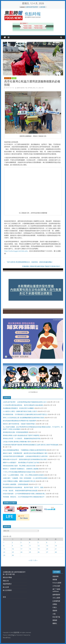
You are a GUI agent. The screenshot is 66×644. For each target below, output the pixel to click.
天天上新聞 (56, 598)
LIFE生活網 (56, 586)
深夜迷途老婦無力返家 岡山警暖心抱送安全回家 (19, 466)
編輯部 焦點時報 (21, 88)
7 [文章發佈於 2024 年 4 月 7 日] (55, 542)
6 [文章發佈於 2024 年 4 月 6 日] (47, 542)
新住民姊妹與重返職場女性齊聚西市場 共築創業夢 (19, 421)
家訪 (34, 88)
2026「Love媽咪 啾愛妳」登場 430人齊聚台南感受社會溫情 (23, 475)
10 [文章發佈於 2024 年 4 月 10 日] (21, 546)
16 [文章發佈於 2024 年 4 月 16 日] (13, 549)
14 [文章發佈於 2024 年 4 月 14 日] (56, 546)
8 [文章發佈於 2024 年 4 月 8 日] (4, 546)
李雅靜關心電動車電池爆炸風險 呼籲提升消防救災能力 (42, 266)
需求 (43, 88)
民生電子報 (56, 617)
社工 (37, 88)
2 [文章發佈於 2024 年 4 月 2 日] (12, 542)
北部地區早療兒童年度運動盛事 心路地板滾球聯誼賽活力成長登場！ (26, 456)
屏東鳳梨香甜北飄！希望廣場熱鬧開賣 (15, 432)
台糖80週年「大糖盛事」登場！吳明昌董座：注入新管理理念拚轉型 (25, 478)
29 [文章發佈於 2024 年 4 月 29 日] (4, 555)
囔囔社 (55, 623)
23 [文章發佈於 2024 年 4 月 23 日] (13, 552)
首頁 (4, 597)
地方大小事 (8, 78)
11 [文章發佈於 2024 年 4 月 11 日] (30, 546)
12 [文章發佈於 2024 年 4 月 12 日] (39, 546)
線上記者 (6, 587)
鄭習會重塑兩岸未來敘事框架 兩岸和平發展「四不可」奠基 (23, 487)
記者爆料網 (56, 601)
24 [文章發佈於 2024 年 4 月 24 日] (21, 552)
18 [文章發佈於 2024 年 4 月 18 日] (30, 549)
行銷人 (55, 607)
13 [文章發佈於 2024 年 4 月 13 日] (47, 546)
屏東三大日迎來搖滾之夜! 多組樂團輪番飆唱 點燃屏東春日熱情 (23, 418)
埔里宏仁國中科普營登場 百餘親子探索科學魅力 (19, 424)
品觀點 (55, 604)
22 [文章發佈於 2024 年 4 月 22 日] (4, 552)
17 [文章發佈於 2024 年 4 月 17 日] (21, 549)
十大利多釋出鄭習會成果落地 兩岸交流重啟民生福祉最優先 (23, 405)
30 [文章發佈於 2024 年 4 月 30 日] (13, 555)
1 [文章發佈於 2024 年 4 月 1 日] (4, 542)
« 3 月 (31, 560)
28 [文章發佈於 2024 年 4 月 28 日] (56, 552)
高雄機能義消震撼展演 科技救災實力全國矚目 (18, 408)
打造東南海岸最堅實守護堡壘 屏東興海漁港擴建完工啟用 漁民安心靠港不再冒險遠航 (31, 445)
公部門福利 (30, 88)
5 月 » (35, 560)
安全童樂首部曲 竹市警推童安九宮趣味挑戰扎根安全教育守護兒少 (25, 414)
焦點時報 (33, 14)
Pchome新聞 (57, 583)
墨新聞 (55, 611)
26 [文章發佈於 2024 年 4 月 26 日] (39, 552)
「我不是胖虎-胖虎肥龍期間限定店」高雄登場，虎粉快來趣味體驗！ (29, 262)
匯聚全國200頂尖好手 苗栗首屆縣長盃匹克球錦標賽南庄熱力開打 (25, 459)
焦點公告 (6, 581)
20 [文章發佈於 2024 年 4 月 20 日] (47, 549)
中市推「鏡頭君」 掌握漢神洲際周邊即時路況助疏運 (20, 491)
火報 (54, 614)
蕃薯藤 (55, 579)
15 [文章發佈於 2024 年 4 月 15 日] (4, 549)
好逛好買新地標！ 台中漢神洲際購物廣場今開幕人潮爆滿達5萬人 (24, 494)
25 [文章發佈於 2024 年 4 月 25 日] (30, 552)
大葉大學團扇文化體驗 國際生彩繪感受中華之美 (19, 481)
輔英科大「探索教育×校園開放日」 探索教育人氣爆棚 (21, 469)
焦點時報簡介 (7, 584)
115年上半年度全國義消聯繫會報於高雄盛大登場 (19, 472)
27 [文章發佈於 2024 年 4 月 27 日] (47, 552)
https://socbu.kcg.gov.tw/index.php (16, 251)
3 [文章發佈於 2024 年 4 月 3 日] (21, 542)
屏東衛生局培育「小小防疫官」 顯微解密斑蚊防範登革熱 (22, 438)
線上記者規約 (7, 590)
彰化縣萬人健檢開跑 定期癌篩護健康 (15, 484)
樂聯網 (55, 620)
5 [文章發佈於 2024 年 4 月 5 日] (38, 542)
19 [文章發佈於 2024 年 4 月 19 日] (39, 549)
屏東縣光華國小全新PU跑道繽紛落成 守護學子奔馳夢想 (21, 435)
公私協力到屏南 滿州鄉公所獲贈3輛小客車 (17, 442)
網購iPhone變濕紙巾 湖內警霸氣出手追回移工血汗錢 (21, 462)
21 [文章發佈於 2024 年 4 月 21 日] (56, 549)
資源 (40, 88)
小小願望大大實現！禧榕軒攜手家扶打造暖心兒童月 (20, 411)
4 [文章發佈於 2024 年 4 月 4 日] (30, 542)
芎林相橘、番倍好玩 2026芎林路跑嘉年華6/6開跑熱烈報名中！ (24, 497)
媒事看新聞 (56, 595)
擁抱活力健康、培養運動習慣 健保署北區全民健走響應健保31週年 (25, 453)
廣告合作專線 (7, 577)
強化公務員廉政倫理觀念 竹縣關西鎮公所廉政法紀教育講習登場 (24, 450)
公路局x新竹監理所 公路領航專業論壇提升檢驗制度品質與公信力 (25, 402)
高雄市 (14, 78)
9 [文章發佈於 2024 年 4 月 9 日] (12, 546)
